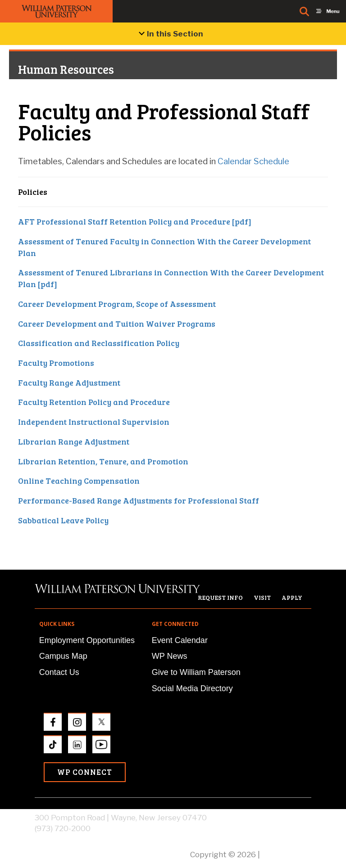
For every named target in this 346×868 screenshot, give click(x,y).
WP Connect (85, 772)
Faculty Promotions (56, 363)
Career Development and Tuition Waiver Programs (117, 324)
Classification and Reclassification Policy (99, 343)
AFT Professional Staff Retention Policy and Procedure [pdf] (135, 221)
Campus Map (63, 656)
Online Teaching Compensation (79, 481)
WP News (170, 656)
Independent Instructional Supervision (94, 422)
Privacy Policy (287, 855)
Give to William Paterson (196, 672)
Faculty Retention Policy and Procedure (94, 402)
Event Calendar (180, 640)
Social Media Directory (192, 688)
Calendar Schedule (253, 161)
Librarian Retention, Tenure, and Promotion (103, 461)
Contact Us (59, 672)
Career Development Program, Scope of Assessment (117, 304)
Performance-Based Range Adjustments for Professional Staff (139, 500)
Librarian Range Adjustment (74, 441)
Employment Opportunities (87, 640)
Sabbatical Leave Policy (63, 520)
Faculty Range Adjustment (69, 382)
